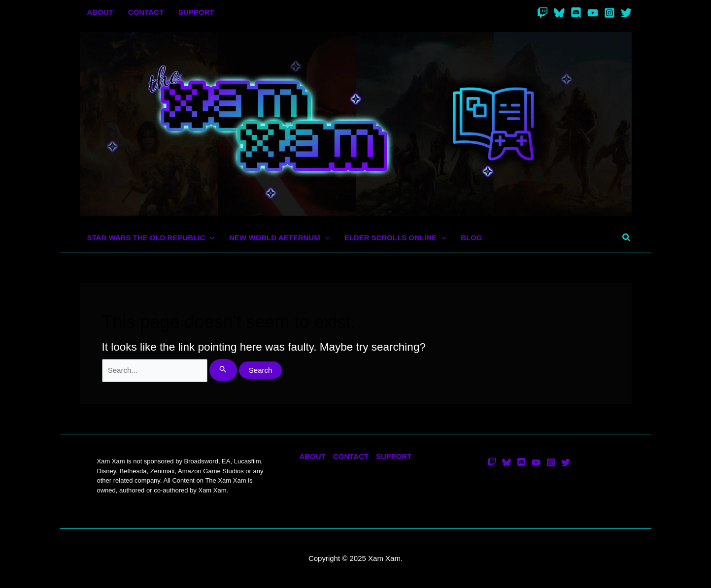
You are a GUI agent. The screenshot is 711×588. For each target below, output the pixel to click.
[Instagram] (609, 13)
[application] (210, 238)
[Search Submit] (223, 370)
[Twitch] (542, 13)
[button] (627, 238)
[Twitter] (626, 13)
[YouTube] (593, 13)
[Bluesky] (559, 13)
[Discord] (576, 13)
